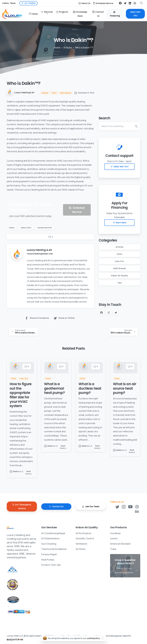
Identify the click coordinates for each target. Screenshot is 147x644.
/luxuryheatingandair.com (40, 254)
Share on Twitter (64, 318)
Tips (119, 283)
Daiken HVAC (26, 228)
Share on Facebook (37, 318)
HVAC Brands (119, 268)
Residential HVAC (45, 228)
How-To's (119, 261)
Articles (66, 48)
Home (56, 48)
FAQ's (119, 254)
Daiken (12, 228)
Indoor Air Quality (119, 276)
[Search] (116, 126)
